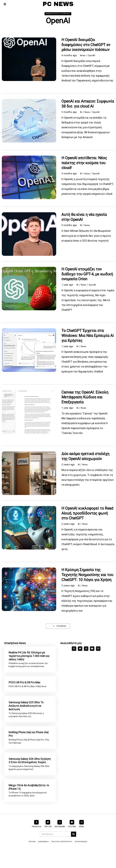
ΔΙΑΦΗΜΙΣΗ (43, 860)
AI (81, 112)
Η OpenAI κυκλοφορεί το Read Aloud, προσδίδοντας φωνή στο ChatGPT (87, 513)
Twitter (48, 845)
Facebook (36, 845)
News (83, 55)
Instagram (60, 845)
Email (82, 845)
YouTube (72, 845)
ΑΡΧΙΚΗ (32, 860)
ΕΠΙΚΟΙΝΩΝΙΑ (81, 860)
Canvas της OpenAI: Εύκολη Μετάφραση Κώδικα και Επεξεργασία (85, 397)
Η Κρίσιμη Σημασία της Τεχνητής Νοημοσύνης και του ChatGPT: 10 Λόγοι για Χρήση (87, 575)
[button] (74, 853)
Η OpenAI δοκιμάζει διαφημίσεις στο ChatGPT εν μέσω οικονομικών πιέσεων (86, 45)
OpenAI (93, 55)
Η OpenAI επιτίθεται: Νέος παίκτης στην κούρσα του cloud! (84, 163)
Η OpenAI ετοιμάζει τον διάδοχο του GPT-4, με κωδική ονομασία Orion (87, 274)
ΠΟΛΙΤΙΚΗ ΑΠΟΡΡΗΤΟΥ (62, 860)
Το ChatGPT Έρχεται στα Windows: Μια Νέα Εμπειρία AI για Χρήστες (88, 336)
